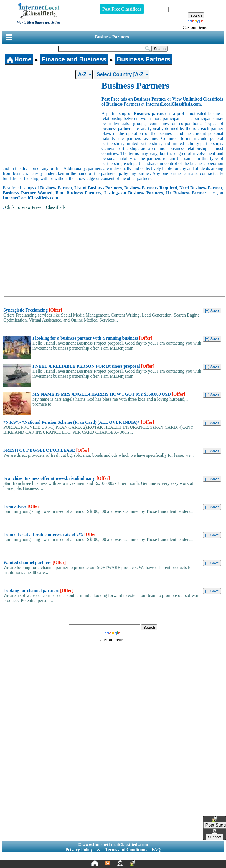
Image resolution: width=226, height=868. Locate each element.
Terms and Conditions (126, 850)
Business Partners (112, 37)
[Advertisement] (52, 122)
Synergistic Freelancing (33, 310)
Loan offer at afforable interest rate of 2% (50, 534)
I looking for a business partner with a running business (92, 338)
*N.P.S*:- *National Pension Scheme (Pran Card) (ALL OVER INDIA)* (79, 422)
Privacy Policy (79, 850)
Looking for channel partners (38, 590)
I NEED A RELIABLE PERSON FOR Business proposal (93, 366)
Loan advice (22, 506)
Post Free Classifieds (122, 9)
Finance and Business (74, 59)
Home (19, 59)
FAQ (156, 850)
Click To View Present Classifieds (35, 207)
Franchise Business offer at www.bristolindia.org (57, 478)
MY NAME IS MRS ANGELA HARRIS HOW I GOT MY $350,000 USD (109, 394)
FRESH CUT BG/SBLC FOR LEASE (46, 450)
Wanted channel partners (35, 562)
